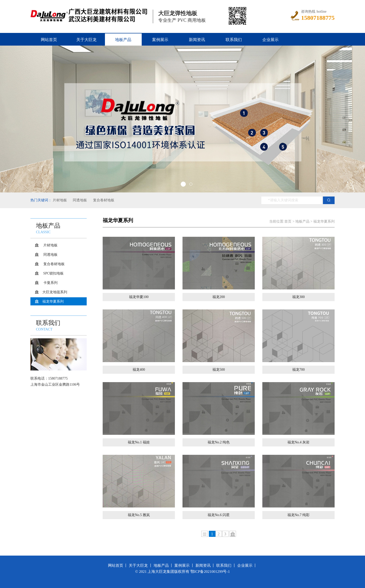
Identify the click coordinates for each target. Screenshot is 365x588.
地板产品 (123, 40)
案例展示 (160, 40)
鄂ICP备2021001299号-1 (210, 572)
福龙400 (139, 370)
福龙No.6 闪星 (219, 515)
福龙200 (219, 297)
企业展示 (270, 40)
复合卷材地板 (103, 200)
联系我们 (234, 40)
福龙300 (298, 297)
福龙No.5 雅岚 (139, 515)
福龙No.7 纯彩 (298, 515)
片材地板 (60, 200)
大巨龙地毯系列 (55, 292)
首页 (288, 221)
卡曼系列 (50, 283)
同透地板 (80, 200)
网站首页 (49, 40)
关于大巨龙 (86, 40)
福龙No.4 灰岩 (298, 442)
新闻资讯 (197, 40)
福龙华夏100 (139, 297)
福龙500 (219, 370)
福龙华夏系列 (53, 301)
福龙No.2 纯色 (219, 442)
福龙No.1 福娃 (139, 442)
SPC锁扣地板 (53, 273)
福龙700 (298, 370)
